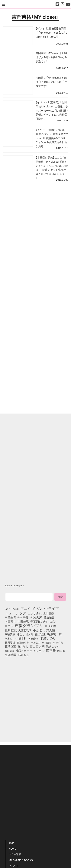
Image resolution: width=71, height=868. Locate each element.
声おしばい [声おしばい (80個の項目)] (50, 621)
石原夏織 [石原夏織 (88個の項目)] (10, 642)
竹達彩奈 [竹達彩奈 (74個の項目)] (58, 642)
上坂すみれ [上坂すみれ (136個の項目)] (35, 613)
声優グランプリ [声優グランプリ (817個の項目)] (29, 625)
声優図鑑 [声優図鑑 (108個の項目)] (50, 626)
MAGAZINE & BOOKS (21, 860)
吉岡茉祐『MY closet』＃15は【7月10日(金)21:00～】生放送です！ (52, 82)
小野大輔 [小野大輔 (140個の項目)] (49, 630)
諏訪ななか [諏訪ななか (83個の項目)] (53, 646)
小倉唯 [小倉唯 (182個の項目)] (37, 630)
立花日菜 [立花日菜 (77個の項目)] (47, 642)
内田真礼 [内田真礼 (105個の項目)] (10, 621)
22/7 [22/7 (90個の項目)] (7, 609)
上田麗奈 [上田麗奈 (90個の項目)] (49, 613)
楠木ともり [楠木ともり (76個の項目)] (11, 638)
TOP (11, 843)
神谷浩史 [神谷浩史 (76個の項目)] (35, 642)
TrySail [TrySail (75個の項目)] (15, 609)
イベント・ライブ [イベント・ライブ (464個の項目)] (45, 608)
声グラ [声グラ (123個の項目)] (9, 626)
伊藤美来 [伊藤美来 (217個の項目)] (36, 617)
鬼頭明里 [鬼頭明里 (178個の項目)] (11, 655)
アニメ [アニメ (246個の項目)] (26, 608)
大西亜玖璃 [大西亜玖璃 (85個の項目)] (25, 630)
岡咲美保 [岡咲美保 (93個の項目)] (10, 634)
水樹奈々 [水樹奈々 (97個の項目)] (33, 638)
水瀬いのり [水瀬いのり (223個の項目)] (48, 638)
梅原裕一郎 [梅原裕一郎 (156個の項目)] (55, 634)
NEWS (12, 849)
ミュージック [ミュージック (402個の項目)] (15, 613)
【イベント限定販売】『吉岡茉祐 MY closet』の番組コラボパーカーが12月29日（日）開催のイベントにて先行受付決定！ (52, 110)
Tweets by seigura (14, 585)
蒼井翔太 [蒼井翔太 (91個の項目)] (23, 646)
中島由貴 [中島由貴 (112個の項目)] (10, 617)
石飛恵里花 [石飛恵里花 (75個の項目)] (23, 642)
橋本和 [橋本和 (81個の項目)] (22, 638)
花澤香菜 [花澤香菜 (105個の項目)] (10, 646)
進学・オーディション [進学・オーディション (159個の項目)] (30, 651)
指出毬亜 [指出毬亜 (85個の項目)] (40, 634)
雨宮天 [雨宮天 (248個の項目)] (51, 651)
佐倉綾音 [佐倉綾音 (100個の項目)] (49, 617)
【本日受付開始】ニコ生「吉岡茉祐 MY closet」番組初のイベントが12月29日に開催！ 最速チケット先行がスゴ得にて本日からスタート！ (52, 168)
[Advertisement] (35, 200)
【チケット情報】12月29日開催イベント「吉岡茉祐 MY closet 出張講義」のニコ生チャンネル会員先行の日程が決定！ (52, 138)
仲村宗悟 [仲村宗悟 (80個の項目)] (23, 617)
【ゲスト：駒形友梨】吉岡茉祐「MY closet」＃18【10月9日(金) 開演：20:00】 (51, 32)
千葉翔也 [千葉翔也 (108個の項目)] (36, 621)
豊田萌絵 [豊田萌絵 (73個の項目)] (10, 651)
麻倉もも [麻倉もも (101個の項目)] (24, 655)
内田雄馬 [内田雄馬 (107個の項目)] (23, 621)
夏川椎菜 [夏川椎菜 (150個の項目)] (11, 630)
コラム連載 (15, 854)
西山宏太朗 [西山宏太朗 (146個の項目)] (37, 646)
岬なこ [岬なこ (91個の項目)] (21, 634)
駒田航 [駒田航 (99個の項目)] (61, 651)
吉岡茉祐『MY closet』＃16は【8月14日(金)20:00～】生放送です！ (52, 57)
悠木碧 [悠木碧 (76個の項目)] (30, 634)
